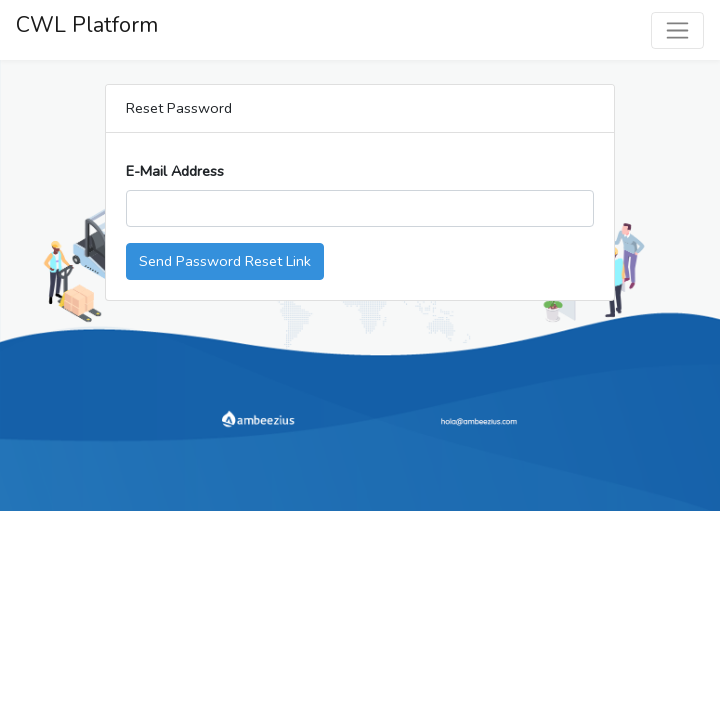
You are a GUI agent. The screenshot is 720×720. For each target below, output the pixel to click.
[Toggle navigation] (677, 30)
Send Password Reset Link (225, 261)
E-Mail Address (175, 171)
